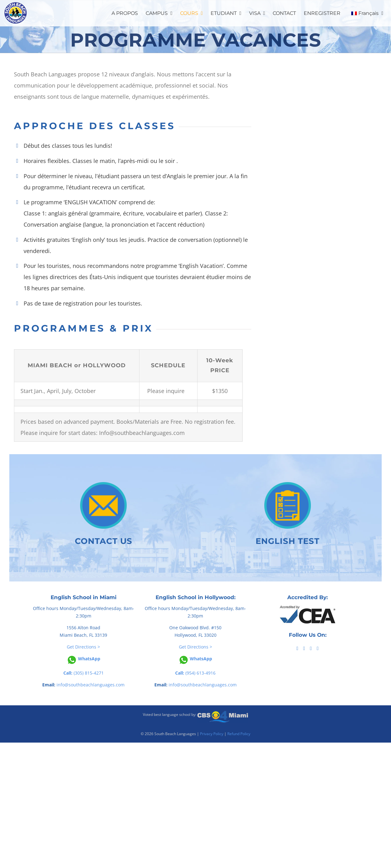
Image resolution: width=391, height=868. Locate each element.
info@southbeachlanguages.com (91, 685)
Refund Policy (239, 734)
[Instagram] (318, 649)
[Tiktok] (304, 649)
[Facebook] (297, 649)
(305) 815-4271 (84, 673)
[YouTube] (311, 649)
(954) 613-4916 (195, 673)
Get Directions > (83, 647)
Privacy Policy (212, 734)
